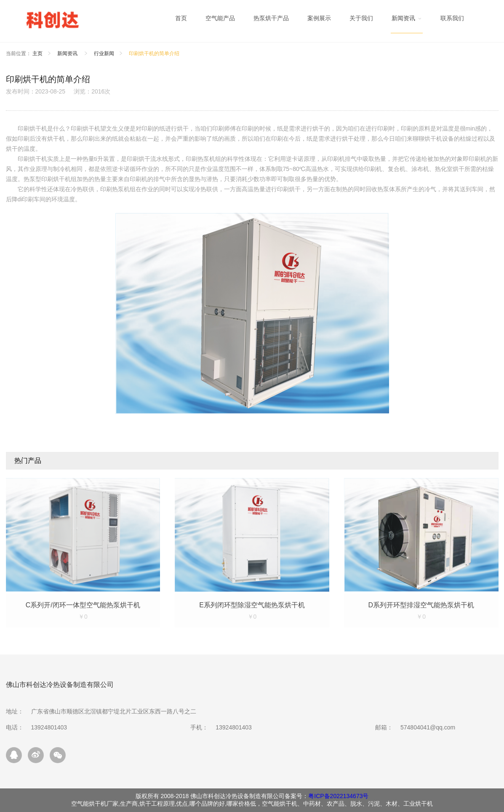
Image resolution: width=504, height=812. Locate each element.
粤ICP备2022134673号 (338, 796)
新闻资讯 (68, 53)
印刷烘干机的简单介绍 (154, 53)
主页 (37, 53)
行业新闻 (104, 53)
